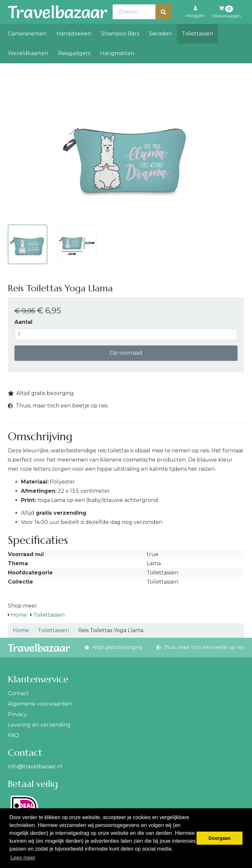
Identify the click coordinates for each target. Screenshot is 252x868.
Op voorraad (126, 353)
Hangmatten (117, 68)
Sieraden (160, 48)
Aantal (23, 322)
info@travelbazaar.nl (35, 766)
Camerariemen (27, 48)
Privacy (17, 714)
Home (17, 615)
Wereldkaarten (28, 68)
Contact (18, 693)
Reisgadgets (74, 68)
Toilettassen (198, 48)
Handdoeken (74, 48)
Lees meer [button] (23, 858)
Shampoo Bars (120, 48)
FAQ (13, 735)
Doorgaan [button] (220, 838)
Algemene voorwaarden (40, 704)
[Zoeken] (163, 26)
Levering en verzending (39, 725)
